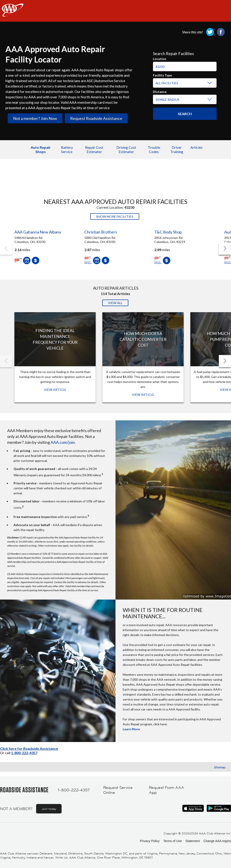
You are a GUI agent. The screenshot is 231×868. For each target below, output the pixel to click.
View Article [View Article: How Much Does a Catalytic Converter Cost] (143, 395)
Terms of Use (172, 841)
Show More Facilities (115, 216)
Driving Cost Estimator (126, 149)
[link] (210, 32)
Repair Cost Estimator (94, 149)
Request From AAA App (166, 790)
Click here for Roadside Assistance (29, 748)
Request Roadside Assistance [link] (96, 118)
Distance (160, 91)
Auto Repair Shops (41, 149)
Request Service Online (118, 790)
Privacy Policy (150, 841)
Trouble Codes (154, 149)
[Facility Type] (184, 83)
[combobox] (185, 65)
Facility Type (162, 75)
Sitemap (220, 767)
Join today (49, 809)
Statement (193, 841)
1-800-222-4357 (24, 753)
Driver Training (177, 149)
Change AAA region (217, 841)
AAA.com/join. (63, 442)
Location (160, 58)
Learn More (131, 729)
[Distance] (184, 100)
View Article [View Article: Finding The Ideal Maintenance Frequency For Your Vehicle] (55, 390)
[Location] (185, 66)
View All (115, 303)
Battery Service (67, 149)
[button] (225, 249)
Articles (196, 147)
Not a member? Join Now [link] (35, 118)
